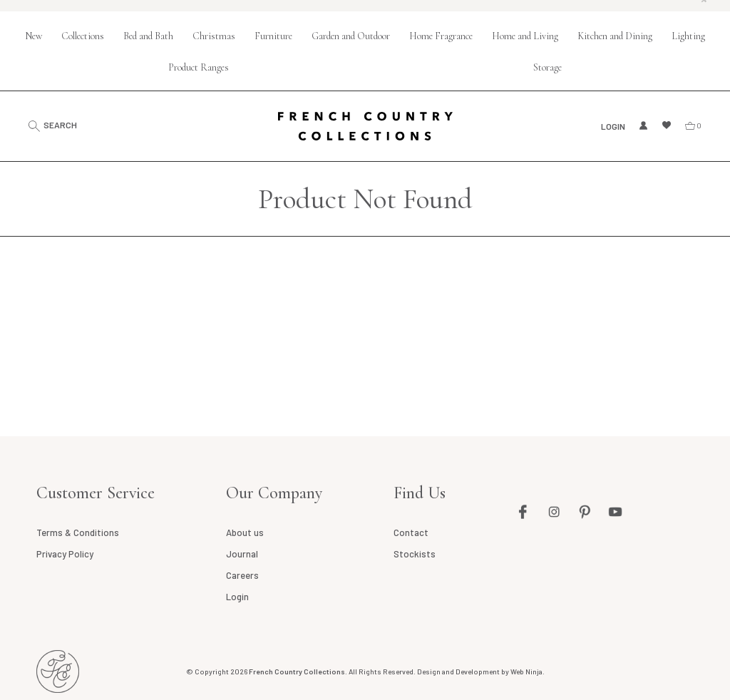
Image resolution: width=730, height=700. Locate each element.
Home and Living (525, 36)
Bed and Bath (148, 36)
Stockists (415, 554)
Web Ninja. (528, 671)
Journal (242, 554)
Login (613, 126)
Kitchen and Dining (615, 36)
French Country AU (58, 671)
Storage (547, 67)
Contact (411, 532)
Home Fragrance (441, 36)
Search (60, 125)
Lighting (688, 36)
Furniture (273, 36)
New (34, 36)
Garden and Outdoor (351, 36)
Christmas (214, 36)
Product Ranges (199, 67)
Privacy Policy (65, 554)
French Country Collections (365, 126)
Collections (83, 36)
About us (245, 532)
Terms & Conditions (78, 532)
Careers (242, 575)
